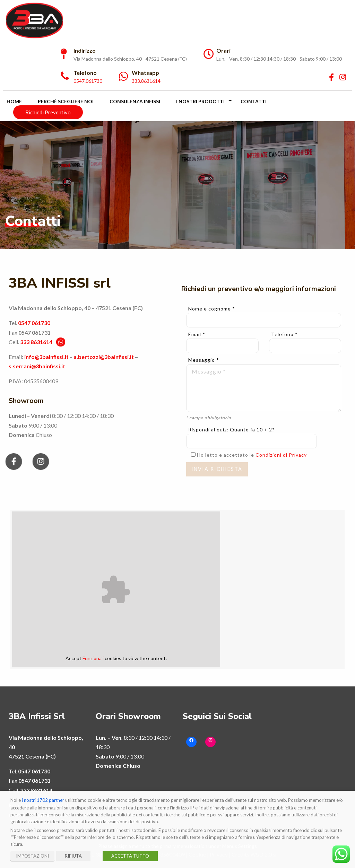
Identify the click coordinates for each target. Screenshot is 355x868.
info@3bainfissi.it (46, 357)
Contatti (254, 101)
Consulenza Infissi (135, 101)
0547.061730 (88, 81)
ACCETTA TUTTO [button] (130, 856)
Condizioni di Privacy (281, 455)
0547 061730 (34, 323)
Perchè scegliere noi (66, 101)
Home (14, 101)
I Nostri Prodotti (200, 101)
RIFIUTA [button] (73, 856)
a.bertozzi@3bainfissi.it (104, 357)
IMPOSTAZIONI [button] (32, 856)
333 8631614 (36, 342)
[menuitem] (177, 20)
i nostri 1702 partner (43, 800)
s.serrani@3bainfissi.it (37, 366)
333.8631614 (146, 81)
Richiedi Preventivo (48, 112)
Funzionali (93, 658)
